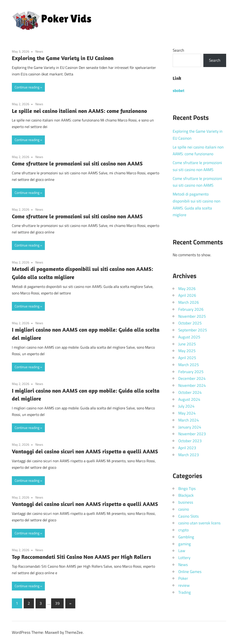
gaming (185, 544)
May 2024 (187, 413)
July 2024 (186, 406)
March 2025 (189, 365)
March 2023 (189, 455)
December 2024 (192, 378)
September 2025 (193, 330)
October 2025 (190, 323)
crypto (183, 530)
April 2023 (187, 448)
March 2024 (189, 420)
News (39, 51)
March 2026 (189, 302)
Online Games (190, 572)
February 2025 (191, 372)
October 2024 (190, 392)
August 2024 (189, 399)
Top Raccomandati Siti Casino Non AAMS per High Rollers (81, 557)
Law (182, 551)
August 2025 (189, 337)
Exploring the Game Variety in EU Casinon (63, 58)
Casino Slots (188, 516)
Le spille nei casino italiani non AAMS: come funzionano (79, 111)
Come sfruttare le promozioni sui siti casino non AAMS (77, 163)
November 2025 (192, 316)
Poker (183, 578)
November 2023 (192, 434)
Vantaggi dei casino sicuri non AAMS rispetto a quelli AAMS (85, 451)
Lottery (184, 558)
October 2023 (190, 441)
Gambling (186, 537)
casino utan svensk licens (199, 523)
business (186, 502)
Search (178, 50)
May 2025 (187, 351)
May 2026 (187, 289)
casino (184, 509)
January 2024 (190, 427)
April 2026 (187, 295)
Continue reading (27, 87)
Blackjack (186, 495)
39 (57, 603)
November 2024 (192, 385)
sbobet (178, 91)
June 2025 (187, 344)
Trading (185, 592)
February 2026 (191, 309)
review (184, 585)
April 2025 (187, 358)
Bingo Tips (187, 489)
